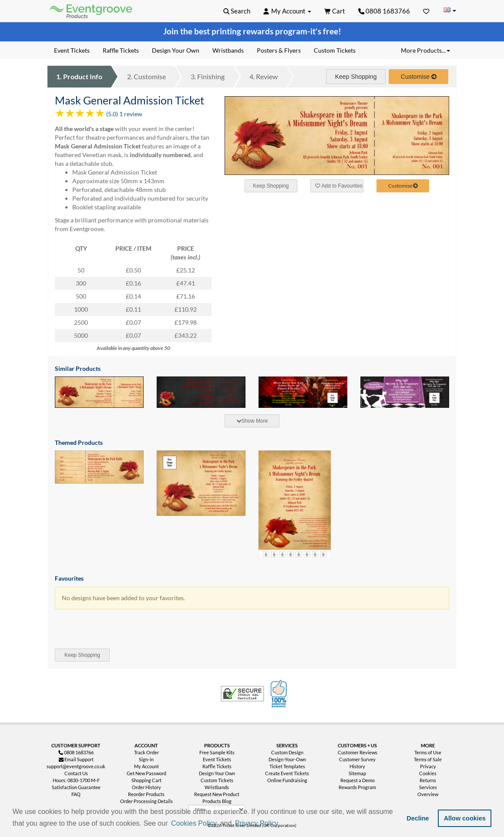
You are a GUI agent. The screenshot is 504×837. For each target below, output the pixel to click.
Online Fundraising (287, 780)
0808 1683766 (384, 11)
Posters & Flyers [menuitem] (279, 50)
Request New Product (217, 794)
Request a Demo (358, 780)
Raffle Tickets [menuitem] (121, 50)
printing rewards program (259, 31)
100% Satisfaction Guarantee (280, 694)
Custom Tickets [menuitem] (335, 50)
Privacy (428, 766)
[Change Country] (450, 11)
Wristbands (217, 787)
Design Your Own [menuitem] (176, 50)
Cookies (428, 773)
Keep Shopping (356, 77)
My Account (146, 766)
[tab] (252, 421)
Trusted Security (242, 694)
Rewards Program (357, 787)
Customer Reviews (358, 752)
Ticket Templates (287, 766)
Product (79, 76)
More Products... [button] (425, 50)
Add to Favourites (339, 186)
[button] (283, 824)
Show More (252, 421)
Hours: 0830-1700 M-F (76, 780)
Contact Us (76, 773)
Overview (428, 794)
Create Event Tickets (287, 773)
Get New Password (146, 773)
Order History (146, 787)
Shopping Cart (146, 780)
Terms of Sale (428, 759)
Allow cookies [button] (465, 818)
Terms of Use (428, 752)
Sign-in (146, 759)
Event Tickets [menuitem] (72, 50)
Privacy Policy (257, 823)
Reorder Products (146, 794)
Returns (428, 780)
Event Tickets (217, 759)
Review (264, 76)
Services (428, 787)
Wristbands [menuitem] (228, 50)
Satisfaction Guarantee (76, 787)
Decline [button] (418, 818)
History (357, 766)
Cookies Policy (194, 823)
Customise (146, 76)
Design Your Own (217, 773)
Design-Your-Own (287, 759)
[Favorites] (426, 11)
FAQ (76, 794)
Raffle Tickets (217, 766)
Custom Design (287, 752)
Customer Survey (357, 759)
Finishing (208, 76)
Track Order (146, 752)
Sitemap (357, 773)
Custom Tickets (217, 780)
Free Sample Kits (217, 752)
